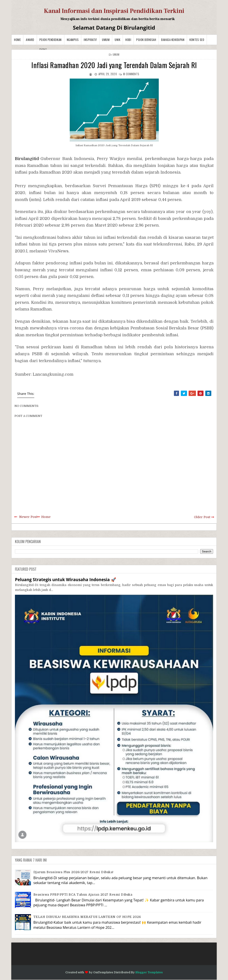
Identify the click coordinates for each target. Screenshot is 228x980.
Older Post (202, 517)
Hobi (128, 40)
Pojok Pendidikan (51, 40)
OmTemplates (103, 972)
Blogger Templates (149, 972)
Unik (117, 40)
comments (131, 74)
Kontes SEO (197, 40)
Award (30, 40)
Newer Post (28, 517)
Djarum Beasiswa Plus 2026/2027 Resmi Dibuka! (73, 872)
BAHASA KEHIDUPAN (173, 40)
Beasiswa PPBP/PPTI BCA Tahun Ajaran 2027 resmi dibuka (83, 895)
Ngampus (73, 40)
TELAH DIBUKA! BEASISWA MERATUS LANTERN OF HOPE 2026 (87, 917)
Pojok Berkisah (146, 40)
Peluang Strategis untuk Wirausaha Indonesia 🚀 (65, 579)
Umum (106, 40)
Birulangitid (27, 159)
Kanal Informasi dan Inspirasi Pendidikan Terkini (114, 11)
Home (17, 40)
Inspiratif (90, 40)
